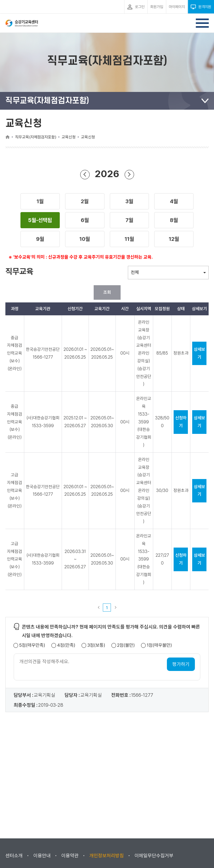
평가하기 (181, 664)
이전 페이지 (99, 608)
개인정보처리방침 (107, 856)
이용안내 (42, 856)
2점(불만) (126, 645)
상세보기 (199, 353)
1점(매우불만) (159, 645)
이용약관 (70, 856)
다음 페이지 (115, 608)
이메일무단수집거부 (154, 856)
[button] (40, 201)
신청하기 (181, 422)
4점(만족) (66, 645)
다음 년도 (129, 174)
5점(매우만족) (32, 645)
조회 (107, 292)
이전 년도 (85, 174)
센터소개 (14, 856)
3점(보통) (96, 645)
